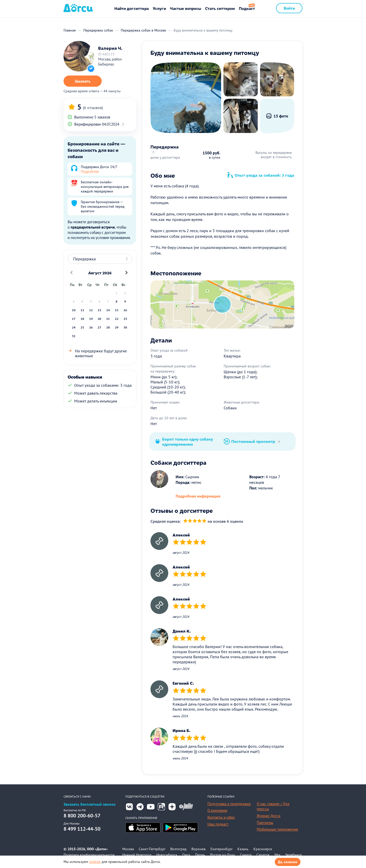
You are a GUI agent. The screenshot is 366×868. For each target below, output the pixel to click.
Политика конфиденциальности (89, 855)
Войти (289, 8)
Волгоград (178, 849)
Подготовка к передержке (229, 804)
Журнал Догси (269, 816)
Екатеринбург (222, 849)
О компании (217, 810)
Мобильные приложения (277, 829)
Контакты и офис (221, 817)
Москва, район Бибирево (110, 62)
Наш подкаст (218, 824)
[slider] (195, 521)
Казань (243, 849)
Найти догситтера (132, 8)
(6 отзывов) (93, 108)
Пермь (200, 855)
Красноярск (263, 849)
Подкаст (247, 8)
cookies (95, 862)
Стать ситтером (220, 8)
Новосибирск (167, 855)
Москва (128, 849)
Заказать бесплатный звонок (90, 804)
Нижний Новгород (137, 855)
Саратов (263, 855)
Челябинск (294, 855)
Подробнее (90, 171)
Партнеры (265, 823)
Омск (186, 855)
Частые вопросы (186, 8)
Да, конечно (288, 862)
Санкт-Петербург (152, 849)
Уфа (277, 855)
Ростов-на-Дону (223, 855)
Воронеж (199, 849)
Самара (246, 855)
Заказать (83, 81)
